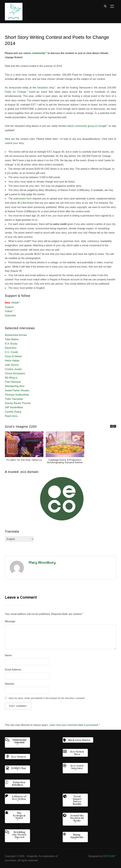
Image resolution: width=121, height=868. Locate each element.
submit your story (14, 143)
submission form (22, 199)
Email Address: (13, 670)
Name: (9, 655)
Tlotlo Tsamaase (14, 399)
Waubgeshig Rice (15, 386)
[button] (115, 426)
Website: (10, 684)
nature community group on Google (88, 126)
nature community (35, 53)
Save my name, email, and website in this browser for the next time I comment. (47, 698)
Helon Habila (12, 361)
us (36, 220)
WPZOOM (110, 856)
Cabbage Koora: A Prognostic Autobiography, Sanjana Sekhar (65, 461)
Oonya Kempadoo (15, 373)
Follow (9, 311)
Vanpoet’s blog (46, 88)
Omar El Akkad (13, 356)
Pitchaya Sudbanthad (17, 395)
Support (9, 307)
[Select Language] (19, 539)
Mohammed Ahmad (16, 335)
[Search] (105, 6)
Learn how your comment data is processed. (75, 725)
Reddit (16, 303)
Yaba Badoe (12, 339)
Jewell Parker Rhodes (17, 390)
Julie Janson (12, 365)
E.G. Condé (11, 352)
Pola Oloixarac (13, 382)
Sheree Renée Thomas (18, 403)
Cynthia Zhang (13, 412)
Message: (10, 621)
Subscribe (10, 316)
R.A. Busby (11, 344)
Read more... (12, 416)
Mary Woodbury (42, 563)
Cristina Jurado (13, 369)
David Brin (11, 348)
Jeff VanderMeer (14, 407)
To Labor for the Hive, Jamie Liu (24, 460)
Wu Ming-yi (11, 378)
